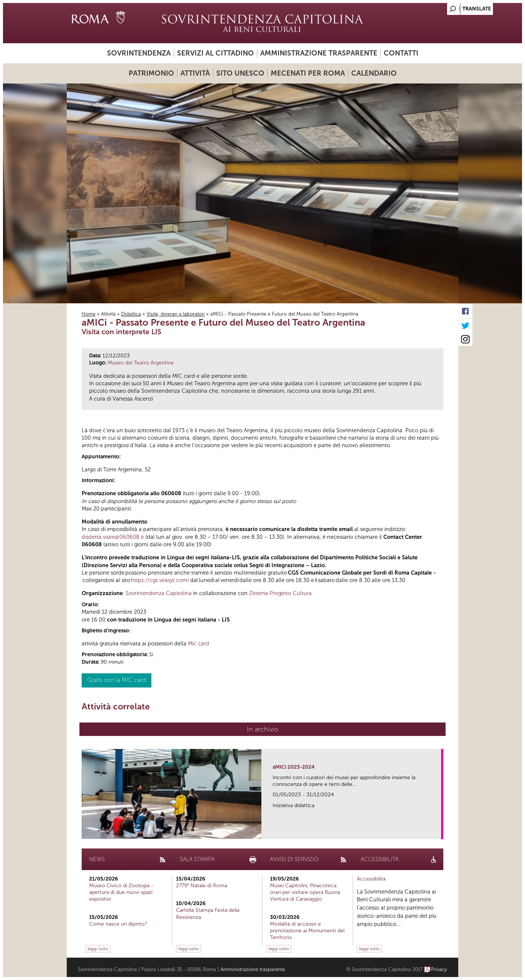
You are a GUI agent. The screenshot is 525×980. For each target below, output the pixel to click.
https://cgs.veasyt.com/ (160, 580)
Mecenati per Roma (308, 73)
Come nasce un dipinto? (118, 924)
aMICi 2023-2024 (294, 767)
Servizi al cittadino (216, 53)
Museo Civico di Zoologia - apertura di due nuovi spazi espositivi (121, 892)
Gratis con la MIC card (117, 680)
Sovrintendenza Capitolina (159, 593)
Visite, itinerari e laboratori (176, 314)
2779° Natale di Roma (202, 886)
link (438, 831)
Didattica (131, 314)
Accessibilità (371, 879)
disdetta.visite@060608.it (113, 537)
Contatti (401, 53)
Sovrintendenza (139, 53)
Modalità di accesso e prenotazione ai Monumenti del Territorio (307, 931)
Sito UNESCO (240, 73)
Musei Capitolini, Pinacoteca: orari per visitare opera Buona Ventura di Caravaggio (305, 892)
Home (89, 314)
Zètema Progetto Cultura (280, 593)
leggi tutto (98, 949)
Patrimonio (151, 73)
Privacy (439, 969)
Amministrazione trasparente (319, 53)
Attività (195, 73)
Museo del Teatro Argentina (141, 363)
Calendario (374, 73)
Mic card (199, 644)
